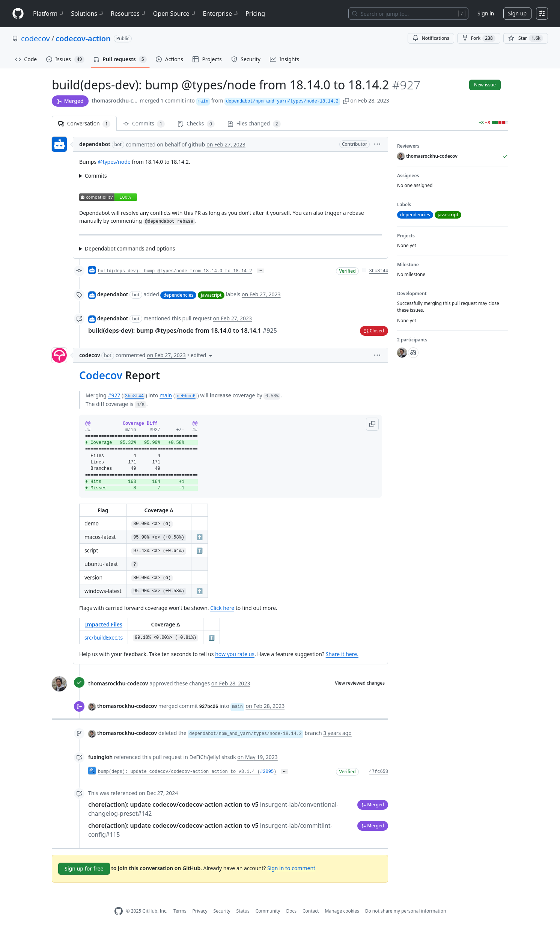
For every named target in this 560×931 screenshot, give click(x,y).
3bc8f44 (379, 271)
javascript (211, 295)
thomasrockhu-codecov (115, 100)
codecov (35, 38)
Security (222, 911)
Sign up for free (84, 868)
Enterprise (221, 14)
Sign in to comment (291, 868)
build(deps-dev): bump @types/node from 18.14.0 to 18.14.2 (175, 271)
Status (243, 911)
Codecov (101, 375)
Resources (129, 14)
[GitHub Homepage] (119, 911)
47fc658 (379, 772)
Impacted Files (103, 624)
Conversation (84, 124)
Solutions (88, 14)
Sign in (486, 13)
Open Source (175, 14)
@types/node (114, 162)
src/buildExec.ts (104, 638)
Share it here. (342, 654)
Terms (180, 911)
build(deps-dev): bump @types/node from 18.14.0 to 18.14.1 (183, 330)
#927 (114, 395)
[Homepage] (18, 14)
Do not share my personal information (406, 911)
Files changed (254, 124)
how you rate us (235, 654)
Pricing (255, 14)
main (166, 395)
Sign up (517, 13)
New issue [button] (485, 85)
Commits (144, 124)
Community (268, 911)
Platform (49, 14)
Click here (222, 608)
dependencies (178, 295)
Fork (479, 38)
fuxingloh (100, 757)
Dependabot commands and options (130, 248)
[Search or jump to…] (408, 14)
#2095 (267, 772)
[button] (346, 100)
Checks (196, 124)
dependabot (95, 144)
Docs (291, 911)
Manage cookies (342, 911)
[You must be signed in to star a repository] (526, 38)
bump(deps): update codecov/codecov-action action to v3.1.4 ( (179, 772)
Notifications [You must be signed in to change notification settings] (431, 38)
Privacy (200, 911)
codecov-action (83, 38)
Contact (311, 911)
